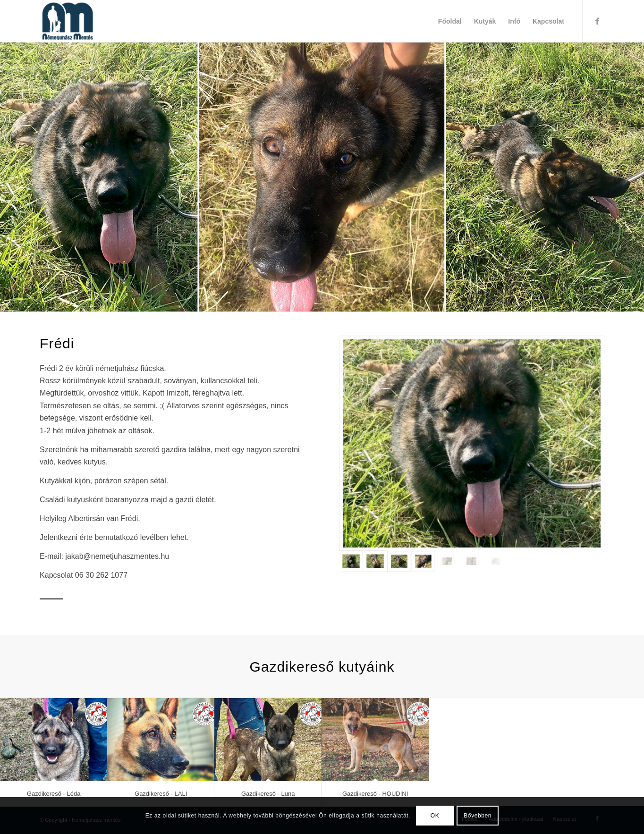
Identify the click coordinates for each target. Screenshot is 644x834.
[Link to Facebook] (597, 21)
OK (435, 816)
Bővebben (478, 816)
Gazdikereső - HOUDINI (375, 794)
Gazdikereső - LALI (161, 794)
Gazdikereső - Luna (268, 794)
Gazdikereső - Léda (54, 794)
